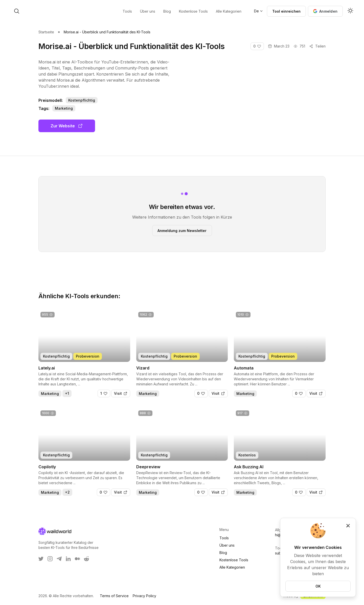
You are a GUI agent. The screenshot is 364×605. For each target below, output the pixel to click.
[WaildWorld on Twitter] (41, 559)
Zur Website (67, 126)
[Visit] (121, 393)
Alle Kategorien (232, 567)
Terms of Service (114, 596)
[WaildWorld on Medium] (77, 559)
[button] (325, 11)
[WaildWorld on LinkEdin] (68, 559)
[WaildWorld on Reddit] (86, 559)
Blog (223, 553)
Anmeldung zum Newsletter (182, 230)
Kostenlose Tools (234, 560)
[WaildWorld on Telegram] (59, 559)
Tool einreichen (286, 11)
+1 (67, 393)
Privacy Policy (144, 596)
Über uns (227, 545)
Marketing (64, 108)
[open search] (58, 11)
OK (318, 586)
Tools (224, 538)
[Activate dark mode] (350, 11)
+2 (67, 492)
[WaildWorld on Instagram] (50, 559)
